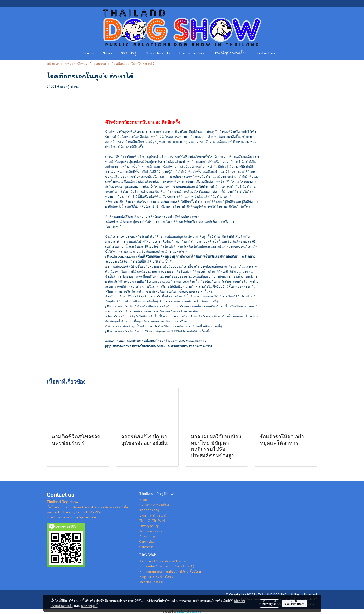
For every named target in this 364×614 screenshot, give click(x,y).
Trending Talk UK (151, 582)
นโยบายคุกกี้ (89, 606)
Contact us (265, 53)
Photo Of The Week (153, 521)
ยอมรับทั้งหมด (294, 603)
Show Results (158, 53)
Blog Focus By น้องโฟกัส (157, 577)
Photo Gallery (192, 53)
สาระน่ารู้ (128, 53)
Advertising (147, 536)
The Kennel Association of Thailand (163, 561)
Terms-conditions (151, 531)
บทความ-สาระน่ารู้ (153, 516)
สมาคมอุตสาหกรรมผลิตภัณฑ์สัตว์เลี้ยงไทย (170, 572)
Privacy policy (149, 526)
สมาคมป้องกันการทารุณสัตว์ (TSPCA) (167, 566)
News (107, 53)
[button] (284, 53)
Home (88, 53)
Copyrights (147, 542)
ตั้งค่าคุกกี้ (269, 603)
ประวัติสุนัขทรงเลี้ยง (230, 53)
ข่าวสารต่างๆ (149, 510)
